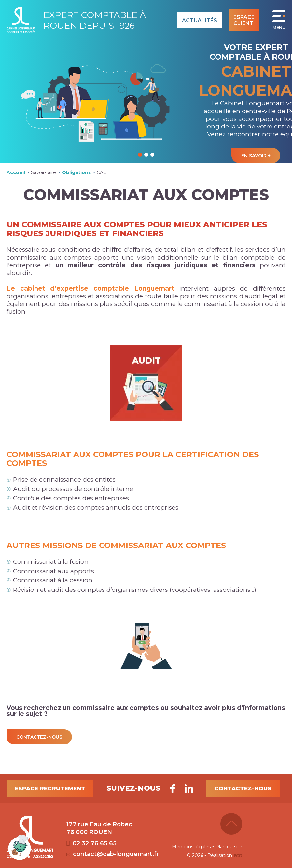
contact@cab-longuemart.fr (113, 854)
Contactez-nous (243, 788)
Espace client (244, 20)
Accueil (16, 172)
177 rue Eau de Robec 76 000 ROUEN (99, 828)
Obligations (76, 172)
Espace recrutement (50, 788)
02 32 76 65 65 (91, 843)
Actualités (200, 20)
